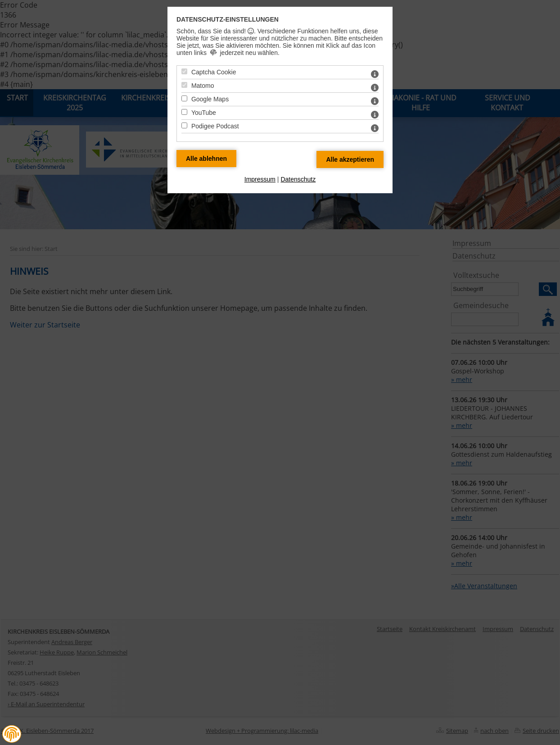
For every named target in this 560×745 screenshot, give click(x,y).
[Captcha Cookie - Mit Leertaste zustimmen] (184, 71)
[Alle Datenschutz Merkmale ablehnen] (206, 159)
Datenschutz (298, 179)
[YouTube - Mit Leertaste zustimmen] (184, 112)
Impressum (260, 179)
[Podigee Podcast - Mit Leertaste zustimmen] (184, 125)
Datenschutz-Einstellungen (228, 19)
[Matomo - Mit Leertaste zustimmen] (184, 85)
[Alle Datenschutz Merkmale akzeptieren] (350, 159)
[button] (12, 734)
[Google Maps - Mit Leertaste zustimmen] (184, 98)
